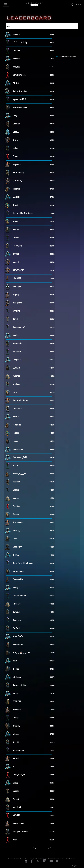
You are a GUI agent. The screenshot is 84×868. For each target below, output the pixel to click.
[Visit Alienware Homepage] (26, 861)
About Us (35, 859)
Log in (57, 56)
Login (78, 4)
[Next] (42, 849)
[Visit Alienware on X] (38, 861)
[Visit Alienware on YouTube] (51, 861)
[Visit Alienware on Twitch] (44, 861)
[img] (66, 4)
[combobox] (77, 866)
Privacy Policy (28, 859)
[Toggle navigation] (6, 4)
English (75, 866)
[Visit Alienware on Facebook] (32, 861)
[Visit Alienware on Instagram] (58, 861)
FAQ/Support (12, 859)
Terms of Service (20, 859)
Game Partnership (43, 859)
